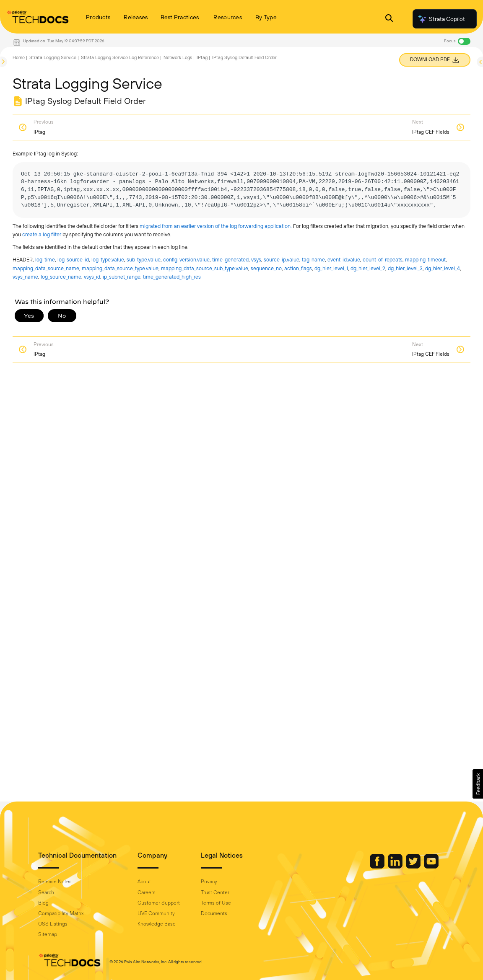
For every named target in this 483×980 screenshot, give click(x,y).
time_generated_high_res (172, 277)
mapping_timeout (425, 260)
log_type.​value (108, 260)
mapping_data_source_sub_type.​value (205, 268)
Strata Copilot (441, 19)
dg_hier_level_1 (331, 268)
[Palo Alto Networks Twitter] (414, 866)
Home (19, 57)
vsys (256, 260)
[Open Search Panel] (389, 19)
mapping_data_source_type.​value (120, 268)
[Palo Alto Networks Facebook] (378, 866)
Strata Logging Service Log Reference (120, 57)
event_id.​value (344, 260)
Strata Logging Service (53, 57)
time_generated (230, 260)
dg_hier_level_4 (443, 268)
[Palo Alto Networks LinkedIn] (396, 866)
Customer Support (159, 903)
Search (46, 892)
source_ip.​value (282, 260)
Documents (214, 913)
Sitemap (48, 934)
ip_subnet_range (122, 277)
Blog (43, 903)
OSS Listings (53, 924)
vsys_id (92, 277)
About (144, 882)
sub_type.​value (144, 260)
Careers (147, 892)
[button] (478, 784)
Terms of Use (216, 903)
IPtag (202, 57)
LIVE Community (156, 913)
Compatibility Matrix (61, 913)
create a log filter (42, 234)
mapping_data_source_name (46, 268)
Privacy (209, 882)
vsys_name (25, 277)
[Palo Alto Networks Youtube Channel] (431, 866)
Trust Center (215, 892)
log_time (45, 260)
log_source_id (73, 260)
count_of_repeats (383, 260)
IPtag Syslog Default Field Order (244, 57)
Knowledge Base (157, 924)
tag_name (313, 260)
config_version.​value (186, 260)
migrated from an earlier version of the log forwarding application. (216, 226)
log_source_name (61, 277)
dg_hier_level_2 (368, 268)
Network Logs (178, 57)
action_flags (298, 268)
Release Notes (55, 882)
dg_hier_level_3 (405, 268)
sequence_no (266, 268)
